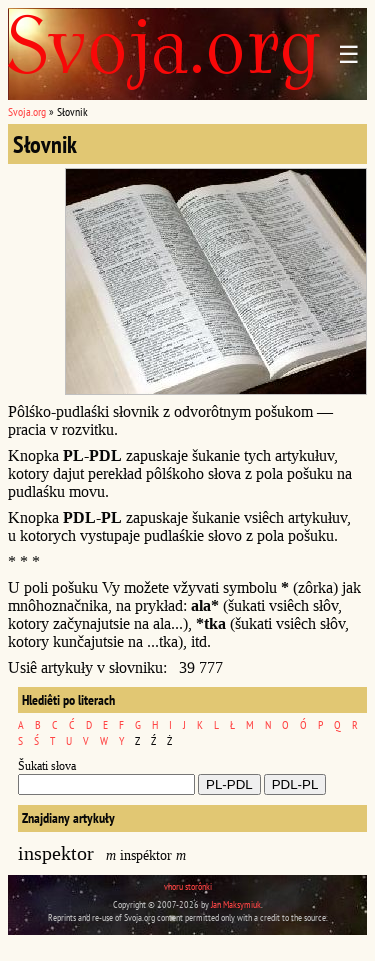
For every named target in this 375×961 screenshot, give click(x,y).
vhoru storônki (188, 886)
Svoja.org (27, 111)
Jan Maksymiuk (236, 904)
